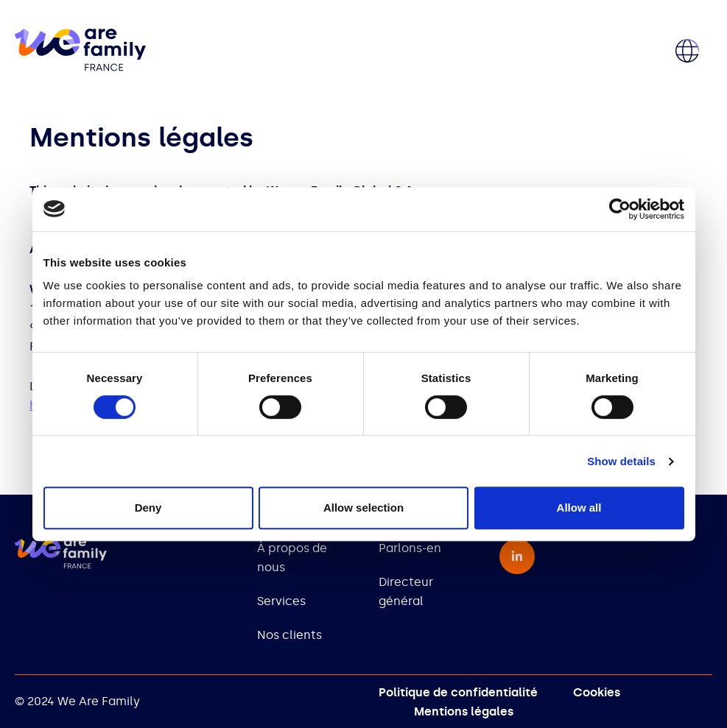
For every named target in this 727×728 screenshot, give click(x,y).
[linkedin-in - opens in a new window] (517, 556)
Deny (148, 508)
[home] (80, 51)
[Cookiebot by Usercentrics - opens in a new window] (620, 209)
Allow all (579, 508)
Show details (621, 461)
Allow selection (363, 508)
